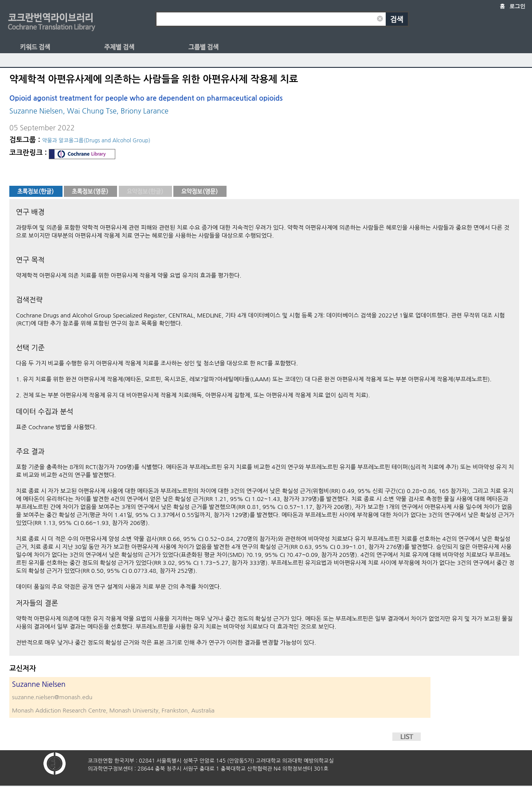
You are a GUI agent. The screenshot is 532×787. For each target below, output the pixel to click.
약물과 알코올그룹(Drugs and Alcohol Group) (96, 141)
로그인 (517, 6)
